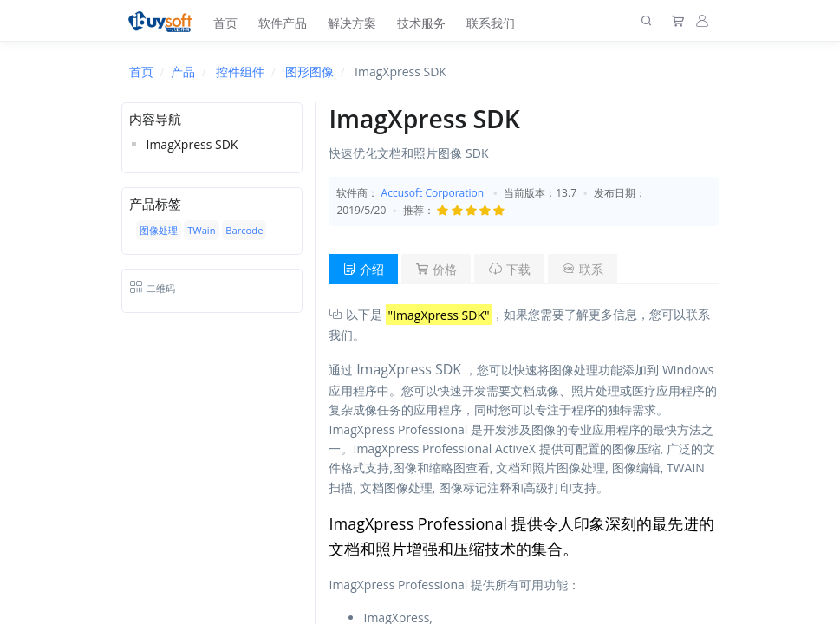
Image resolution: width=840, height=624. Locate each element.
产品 (183, 71)
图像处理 (159, 230)
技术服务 (421, 23)
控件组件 (240, 71)
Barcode (244, 230)
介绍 (363, 269)
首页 (225, 23)
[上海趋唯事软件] (164, 20)
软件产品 (283, 23)
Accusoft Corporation (433, 193)
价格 (436, 269)
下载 (510, 269)
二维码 (152, 288)
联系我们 (491, 23)
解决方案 (352, 23)
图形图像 (309, 71)
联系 (583, 269)
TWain (201, 230)
